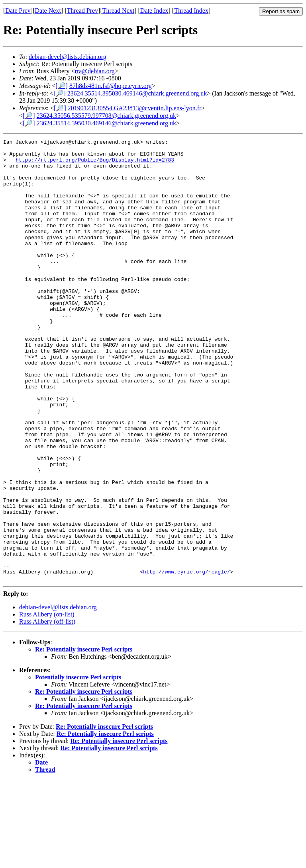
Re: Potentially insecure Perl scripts (84, 738)
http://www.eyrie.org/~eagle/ (186, 659)
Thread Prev (82, 11)
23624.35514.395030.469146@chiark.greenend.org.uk (137, 93)
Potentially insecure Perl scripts (78, 766)
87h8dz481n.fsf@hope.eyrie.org (111, 86)
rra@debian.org (95, 71)
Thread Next (118, 11)
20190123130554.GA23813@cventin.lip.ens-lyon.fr (135, 108)
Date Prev (18, 11)
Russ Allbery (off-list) (47, 710)
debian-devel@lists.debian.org (68, 57)
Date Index (154, 11)
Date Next (48, 11)
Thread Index (191, 11)
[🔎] (62, 86)
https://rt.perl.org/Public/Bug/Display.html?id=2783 (95, 164)
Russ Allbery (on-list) (47, 703)
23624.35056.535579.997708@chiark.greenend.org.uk (106, 116)
